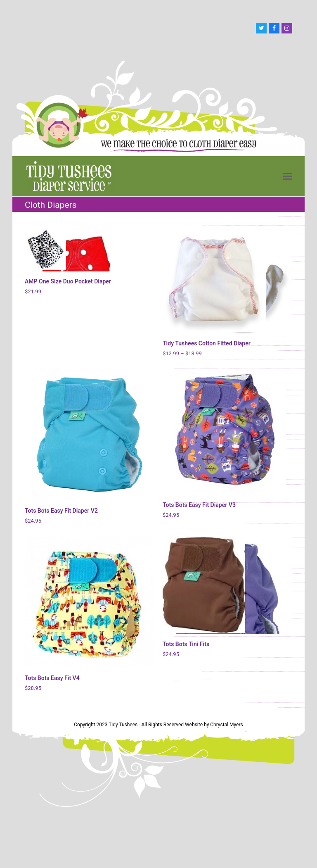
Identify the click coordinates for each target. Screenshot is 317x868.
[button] (288, 176)
